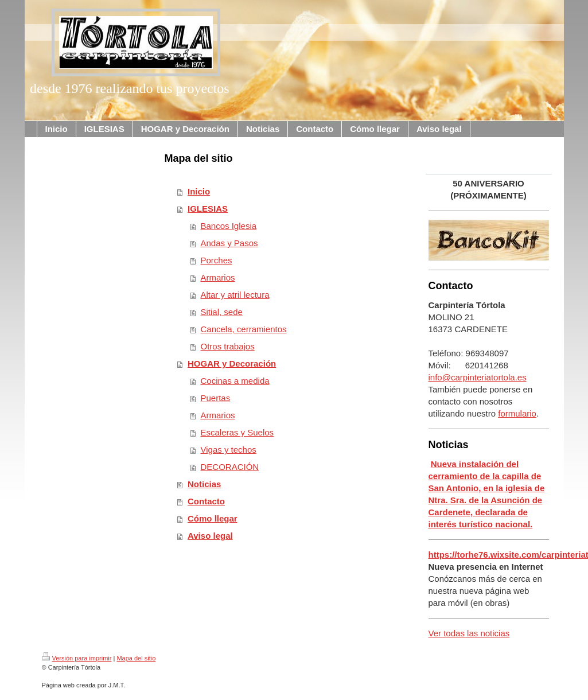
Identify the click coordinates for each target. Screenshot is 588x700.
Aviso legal (210, 536)
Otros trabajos (228, 346)
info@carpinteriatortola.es (478, 377)
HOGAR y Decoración (232, 363)
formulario (517, 413)
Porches (217, 260)
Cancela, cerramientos (244, 329)
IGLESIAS (208, 209)
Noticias (204, 484)
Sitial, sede (222, 312)
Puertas (216, 398)
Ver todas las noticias (469, 633)
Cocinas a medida (235, 381)
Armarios (218, 277)
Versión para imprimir (77, 658)
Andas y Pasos (229, 243)
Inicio (199, 191)
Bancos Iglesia (229, 226)
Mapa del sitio (136, 658)
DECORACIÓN (230, 467)
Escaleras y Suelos (237, 432)
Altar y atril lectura (235, 295)
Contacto (206, 501)
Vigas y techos (229, 450)
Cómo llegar (213, 518)
